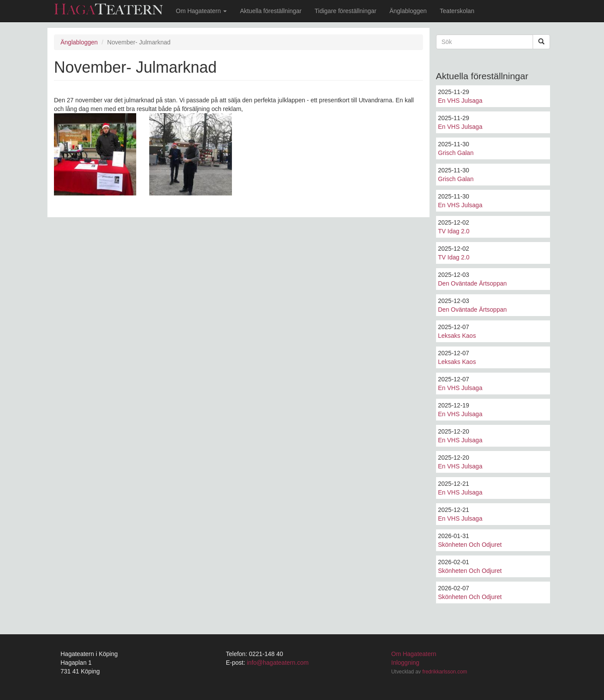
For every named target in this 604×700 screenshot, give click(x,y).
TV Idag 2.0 (454, 231)
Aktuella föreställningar (271, 11)
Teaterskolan (457, 11)
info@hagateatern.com (278, 663)
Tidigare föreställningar (346, 11)
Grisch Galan (456, 153)
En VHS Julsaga (460, 101)
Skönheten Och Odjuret (470, 545)
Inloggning (405, 663)
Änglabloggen (408, 11)
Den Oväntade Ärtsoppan (473, 283)
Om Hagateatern (201, 11)
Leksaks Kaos (457, 336)
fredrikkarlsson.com (445, 672)
